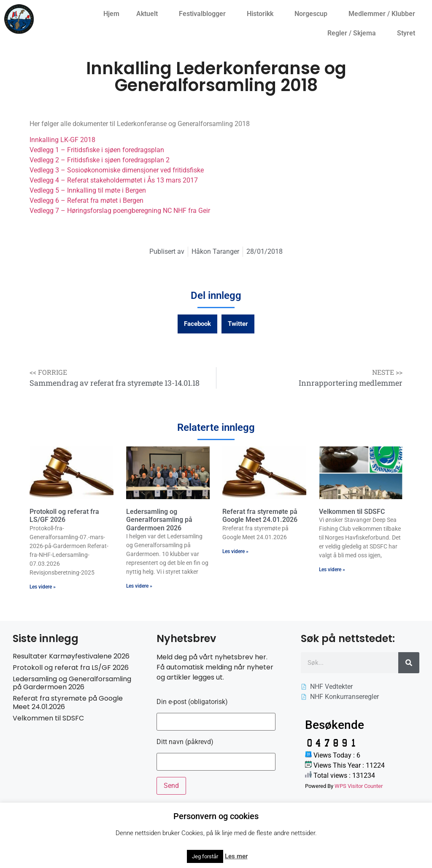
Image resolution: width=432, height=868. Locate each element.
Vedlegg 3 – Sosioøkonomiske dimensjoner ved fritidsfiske (117, 170)
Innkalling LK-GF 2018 (62, 140)
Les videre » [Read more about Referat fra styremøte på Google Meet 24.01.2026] (235, 551)
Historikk (262, 14)
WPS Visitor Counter (359, 786)
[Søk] (409, 663)
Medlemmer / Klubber (384, 14)
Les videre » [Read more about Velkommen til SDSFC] (332, 570)
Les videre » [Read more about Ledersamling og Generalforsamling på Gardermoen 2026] (139, 586)
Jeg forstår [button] (205, 856)
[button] (197, 324)
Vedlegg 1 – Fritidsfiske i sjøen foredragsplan (97, 150)
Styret (408, 33)
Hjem (111, 14)
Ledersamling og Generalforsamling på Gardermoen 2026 (159, 520)
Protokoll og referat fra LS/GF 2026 (64, 516)
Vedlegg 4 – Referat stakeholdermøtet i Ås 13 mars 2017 (114, 180)
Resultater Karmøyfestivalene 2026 (71, 656)
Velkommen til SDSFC (352, 512)
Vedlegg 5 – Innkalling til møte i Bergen (88, 190)
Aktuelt (149, 14)
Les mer (236, 856)
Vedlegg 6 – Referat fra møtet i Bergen (86, 200)
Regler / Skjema (354, 33)
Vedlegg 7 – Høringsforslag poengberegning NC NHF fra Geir (120, 211)
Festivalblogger (204, 14)
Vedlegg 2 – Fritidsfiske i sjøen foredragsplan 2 (100, 160)
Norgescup (313, 14)
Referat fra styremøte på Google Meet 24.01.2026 (260, 516)
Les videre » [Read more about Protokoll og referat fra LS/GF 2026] (43, 587)
